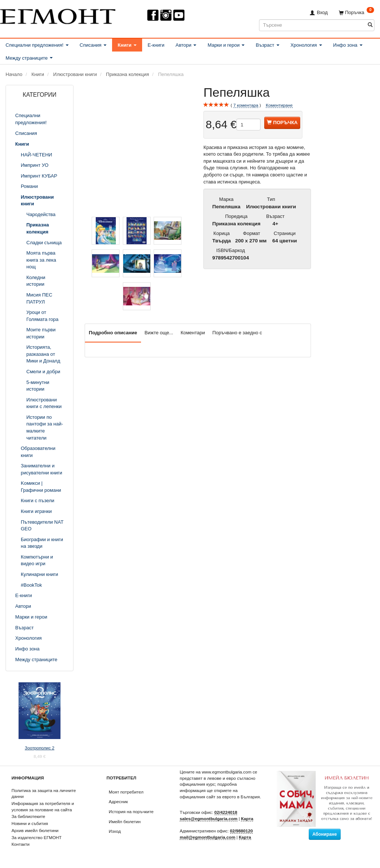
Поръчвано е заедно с (237, 333)
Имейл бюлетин (125, 821)
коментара (246, 105)
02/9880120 (242, 831)
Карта (247, 819)
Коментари (193, 333)
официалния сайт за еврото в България (220, 797)
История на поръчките (131, 811)
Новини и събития (30, 823)
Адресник (118, 801)
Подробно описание (113, 333)
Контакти (21, 844)
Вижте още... (159, 333)
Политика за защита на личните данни (44, 794)
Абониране (325, 834)
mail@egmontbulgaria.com (207, 837)
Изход (115, 831)
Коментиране (279, 105)
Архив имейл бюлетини (35, 830)
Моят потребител (126, 792)
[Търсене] (370, 25)
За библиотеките (28, 816)
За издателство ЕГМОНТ (37, 837)
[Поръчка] (356, 12)
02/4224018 (226, 812)
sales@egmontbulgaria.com (209, 819)
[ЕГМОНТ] (58, 15)
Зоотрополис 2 (40, 748)
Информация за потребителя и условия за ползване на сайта (43, 806)
